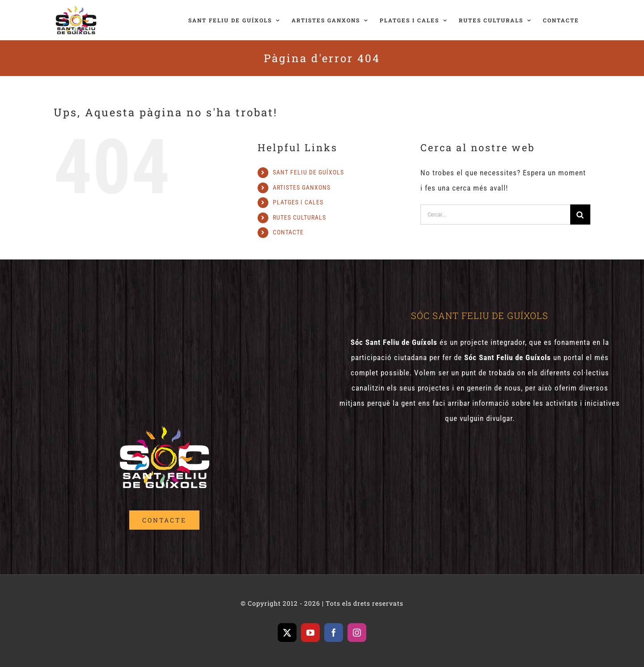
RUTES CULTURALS (299, 217)
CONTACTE (288, 232)
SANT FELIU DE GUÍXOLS (308, 172)
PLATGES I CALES (298, 202)
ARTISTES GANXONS (302, 187)
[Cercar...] (495, 215)
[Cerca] (580, 215)
